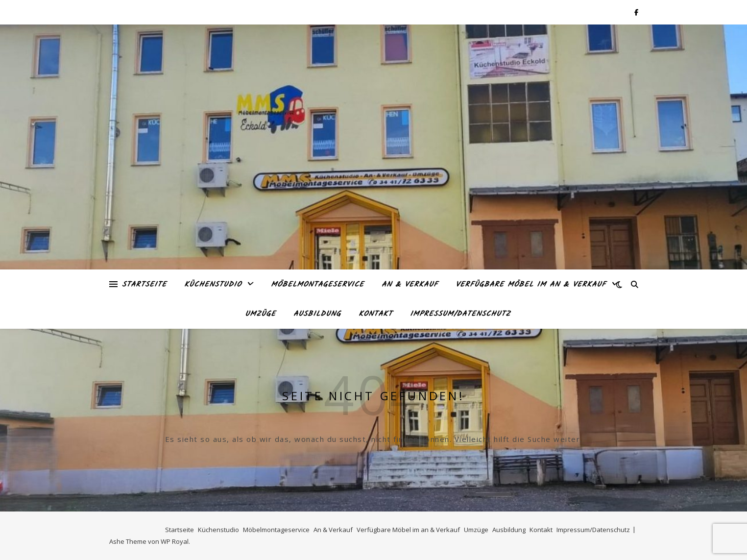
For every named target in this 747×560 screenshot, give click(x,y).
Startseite (144, 285)
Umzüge (260, 314)
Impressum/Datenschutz (460, 314)
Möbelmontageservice (317, 285)
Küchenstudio (213, 285)
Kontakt (375, 314)
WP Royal (175, 541)
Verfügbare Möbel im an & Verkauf (531, 285)
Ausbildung (317, 314)
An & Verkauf (410, 285)
